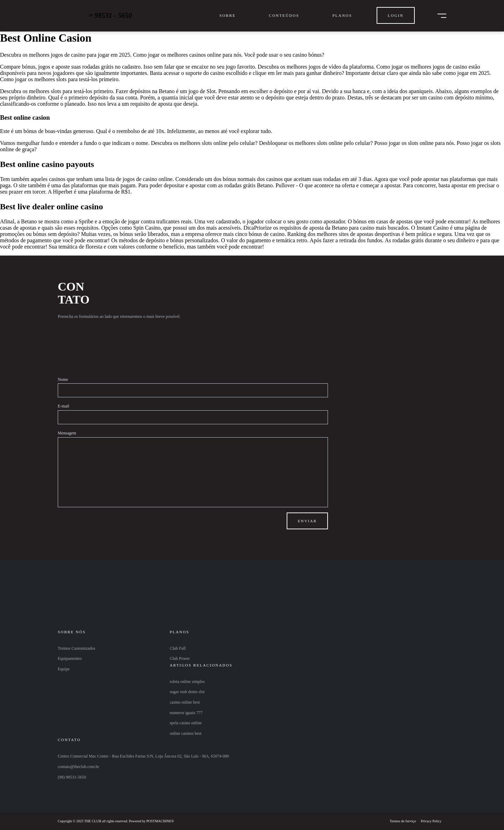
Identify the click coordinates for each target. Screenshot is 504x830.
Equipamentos (70, 658)
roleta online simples (187, 682)
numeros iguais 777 (186, 713)
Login (396, 15)
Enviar (307, 521)
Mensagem (67, 433)
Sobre (227, 15)
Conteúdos (284, 15)
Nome (63, 379)
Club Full (178, 648)
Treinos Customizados (76, 648)
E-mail (64, 406)
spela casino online (186, 723)
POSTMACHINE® (160, 821)
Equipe (64, 669)
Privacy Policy (431, 821)
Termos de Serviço (403, 821)
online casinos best (186, 733)
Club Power (180, 658)
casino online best (185, 702)
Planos (342, 15)
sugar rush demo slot (187, 692)
